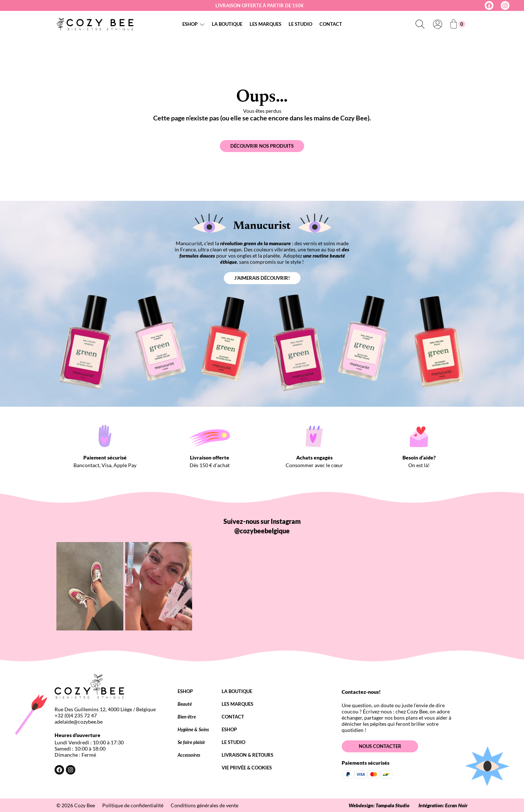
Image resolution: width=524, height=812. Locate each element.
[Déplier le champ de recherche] (420, 24)
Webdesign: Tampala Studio (379, 805)
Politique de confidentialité (133, 805)
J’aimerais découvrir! (262, 278)
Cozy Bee (85, 805)
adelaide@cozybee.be (79, 722)
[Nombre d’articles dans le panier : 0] (458, 24)
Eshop (190, 24)
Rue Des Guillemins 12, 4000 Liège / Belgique (105, 709)
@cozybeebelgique (262, 531)
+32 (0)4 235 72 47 (76, 715)
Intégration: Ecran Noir (443, 805)
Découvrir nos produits (262, 146)
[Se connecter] (437, 24)
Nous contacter (380, 746)
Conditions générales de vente (205, 805)
